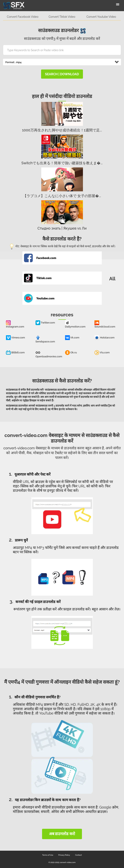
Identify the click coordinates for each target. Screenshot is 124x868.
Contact (79, 855)
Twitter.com (45, 323)
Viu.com (102, 352)
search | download (62, 74)
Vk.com (72, 338)
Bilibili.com (15, 352)
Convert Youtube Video (101, 17)
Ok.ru (71, 352)
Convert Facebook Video (23, 17)
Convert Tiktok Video (62, 17)
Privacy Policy (64, 855)
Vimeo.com (15, 338)
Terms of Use (48, 855)
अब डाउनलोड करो (62, 834)
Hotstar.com (104, 338)
